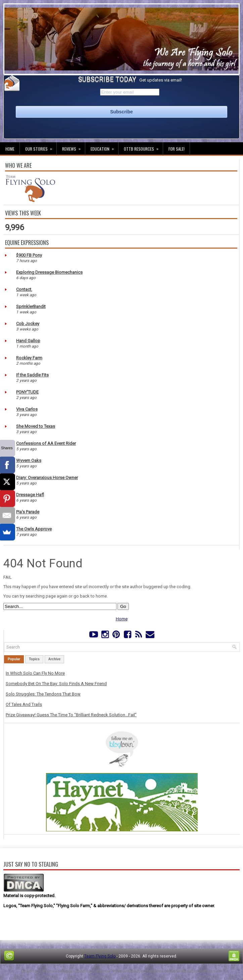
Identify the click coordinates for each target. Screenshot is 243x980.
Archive (55, 659)
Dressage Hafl (30, 495)
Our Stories (41, 147)
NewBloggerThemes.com (199, 971)
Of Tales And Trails (24, 704)
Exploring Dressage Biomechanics (49, 272)
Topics (34, 659)
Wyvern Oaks (29, 460)
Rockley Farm (29, 358)
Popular (14, 659)
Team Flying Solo (100, 956)
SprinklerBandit (31, 306)
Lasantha (102, 971)
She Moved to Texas (36, 426)
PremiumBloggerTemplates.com (143, 971)
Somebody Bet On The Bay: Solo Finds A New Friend (56, 684)
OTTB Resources (143, 147)
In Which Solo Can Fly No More (35, 673)
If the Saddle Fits (32, 375)
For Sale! (177, 149)
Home (10, 149)
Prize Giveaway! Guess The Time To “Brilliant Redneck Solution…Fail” (71, 715)
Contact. (24, 289)
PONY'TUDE (27, 392)
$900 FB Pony (29, 255)
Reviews (74, 147)
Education (104, 147)
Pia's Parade (28, 512)
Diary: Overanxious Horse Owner (47, 478)
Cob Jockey (28, 324)
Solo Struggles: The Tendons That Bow (43, 694)
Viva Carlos (27, 409)
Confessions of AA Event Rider (46, 443)
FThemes (48, 971)
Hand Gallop (28, 341)
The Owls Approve (34, 529)
